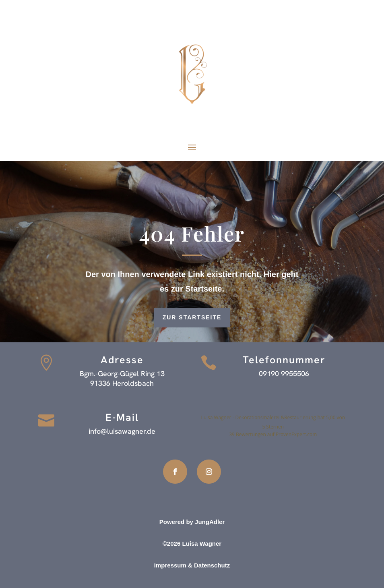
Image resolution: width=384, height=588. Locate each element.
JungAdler (210, 522)
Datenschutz (212, 565)
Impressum (170, 565)
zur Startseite (192, 317)
